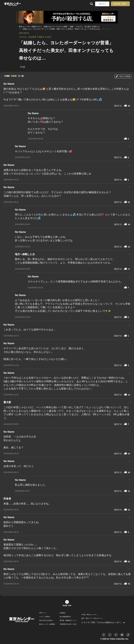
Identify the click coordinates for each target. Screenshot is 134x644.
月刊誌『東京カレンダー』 (90, 615)
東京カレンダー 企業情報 (47, 624)
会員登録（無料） (120, 4)
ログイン (102, 4)
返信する (118, 106)
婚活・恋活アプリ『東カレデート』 (93, 618)
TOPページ (43, 613)
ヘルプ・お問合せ (45, 617)
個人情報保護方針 (65, 617)
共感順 (7, 76)
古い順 (21, 76)
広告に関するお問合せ (46, 620)
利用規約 (63, 613)
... (129, 83)
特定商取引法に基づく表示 (68, 624)
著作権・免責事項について (68, 620)
